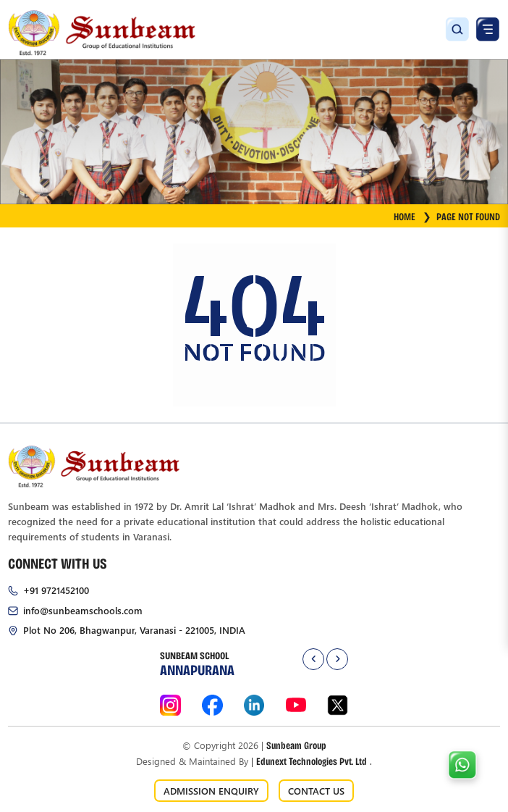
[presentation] (313, 659)
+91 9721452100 (56, 590)
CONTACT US (316, 791)
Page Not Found (468, 216)
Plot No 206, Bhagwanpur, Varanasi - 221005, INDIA (134, 630)
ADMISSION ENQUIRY (211, 791)
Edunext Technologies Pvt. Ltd (312, 761)
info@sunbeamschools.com (83, 610)
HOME (412, 216)
